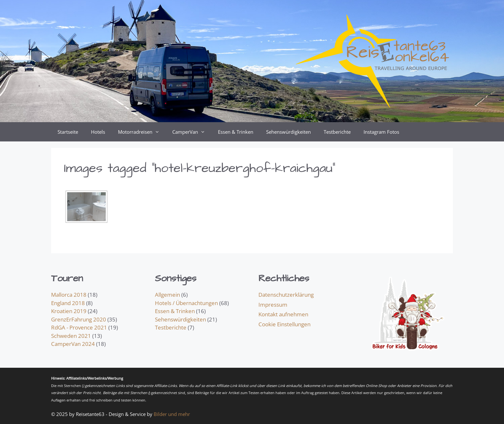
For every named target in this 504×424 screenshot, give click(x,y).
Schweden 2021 (71, 336)
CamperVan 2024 (73, 344)
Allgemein (167, 295)
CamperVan (192, 132)
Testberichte (337, 132)
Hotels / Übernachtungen (186, 303)
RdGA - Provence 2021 (79, 327)
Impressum (273, 305)
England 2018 (68, 303)
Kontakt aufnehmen (283, 314)
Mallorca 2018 (69, 295)
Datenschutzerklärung (286, 295)
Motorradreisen (142, 132)
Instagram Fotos (381, 132)
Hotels (98, 132)
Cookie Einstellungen (284, 324)
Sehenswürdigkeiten (288, 132)
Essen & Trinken (236, 132)
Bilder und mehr (172, 414)
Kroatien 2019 (69, 311)
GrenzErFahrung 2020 (79, 319)
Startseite (68, 132)
